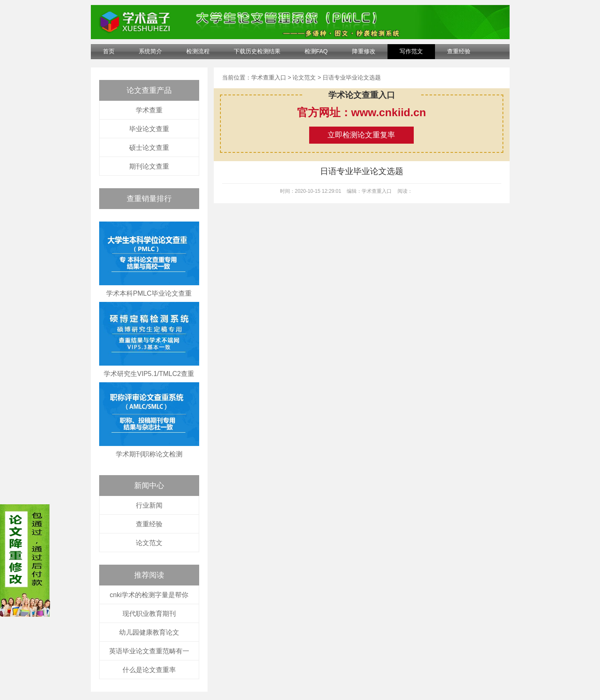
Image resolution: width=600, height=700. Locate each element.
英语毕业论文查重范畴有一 (149, 651)
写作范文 (411, 51)
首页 (109, 51)
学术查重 (149, 110)
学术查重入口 (269, 77)
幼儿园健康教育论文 (149, 632)
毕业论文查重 (149, 129)
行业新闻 (149, 505)
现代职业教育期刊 (149, 614)
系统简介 (150, 51)
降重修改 (364, 51)
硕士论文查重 (149, 148)
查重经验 (459, 51)
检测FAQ (316, 51)
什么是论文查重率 (149, 670)
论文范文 (149, 543)
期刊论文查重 (149, 166)
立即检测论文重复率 (361, 135)
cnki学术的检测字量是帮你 (149, 595)
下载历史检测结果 (257, 51)
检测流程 (198, 51)
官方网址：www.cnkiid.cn (362, 112)
